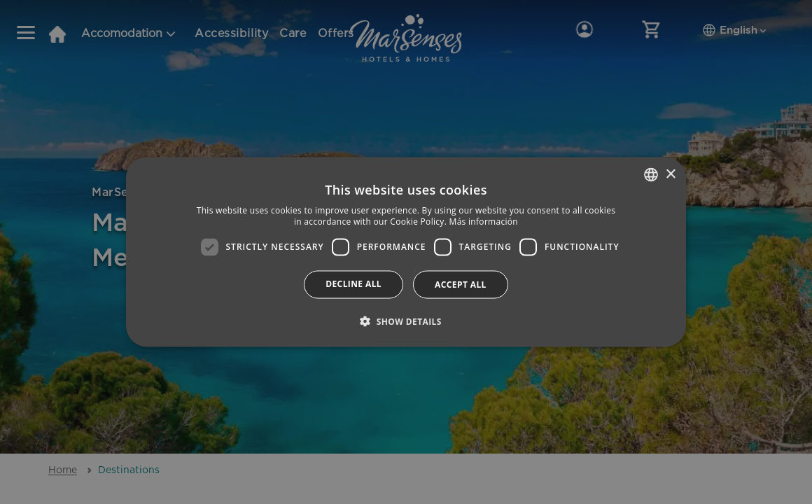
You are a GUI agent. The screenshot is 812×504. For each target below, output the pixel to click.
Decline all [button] (353, 283)
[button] (406, 321)
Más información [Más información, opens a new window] (484, 222)
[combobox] (651, 175)
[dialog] (406, 252)
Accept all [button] (461, 284)
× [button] (670, 174)
